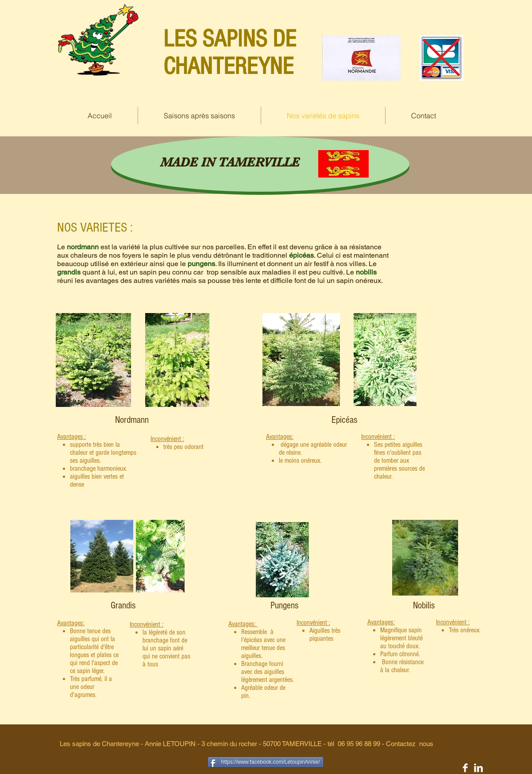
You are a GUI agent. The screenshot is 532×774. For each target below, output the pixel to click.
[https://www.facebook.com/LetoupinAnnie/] (266, 762)
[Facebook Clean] (465, 768)
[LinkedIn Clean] (478, 768)
